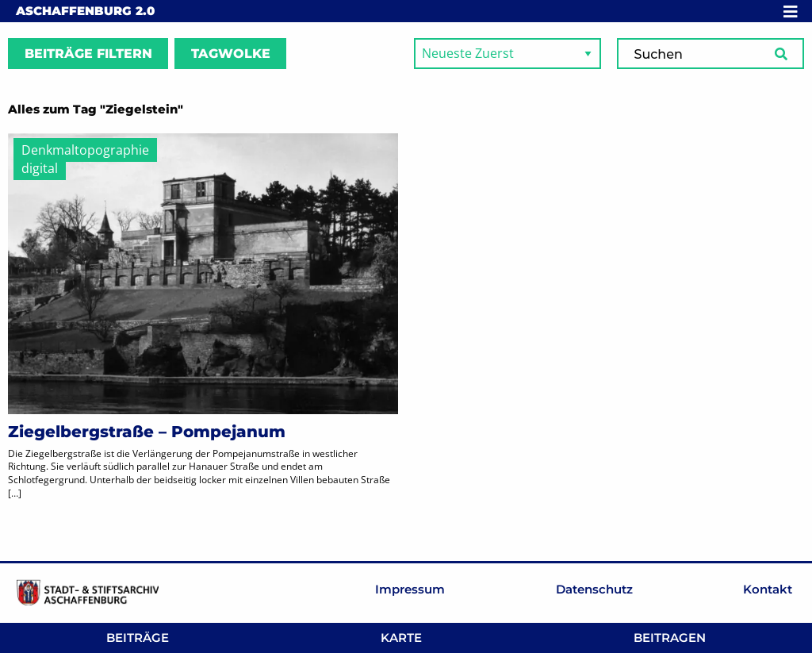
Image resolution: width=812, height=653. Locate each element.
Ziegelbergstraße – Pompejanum (147, 432)
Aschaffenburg (85, 11)
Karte (401, 638)
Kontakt (768, 589)
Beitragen (670, 638)
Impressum (410, 589)
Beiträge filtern (88, 54)
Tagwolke (231, 54)
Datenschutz (594, 589)
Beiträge (138, 638)
